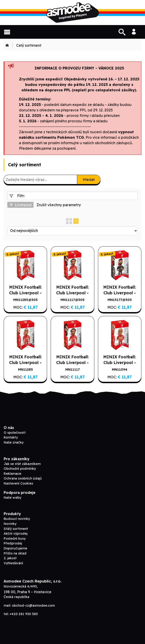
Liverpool (20, 205)
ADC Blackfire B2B (73, 13)
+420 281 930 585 (24, 614)
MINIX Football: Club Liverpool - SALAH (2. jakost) (72, 293)
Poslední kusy (15, 539)
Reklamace (12, 474)
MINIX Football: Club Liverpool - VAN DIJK (25, 362)
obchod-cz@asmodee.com (33, 606)
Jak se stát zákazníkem (22, 464)
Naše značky (14, 442)
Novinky (10, 524)
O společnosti (15, 433)
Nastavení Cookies (18, 483)
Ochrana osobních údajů (23, 478)
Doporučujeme (15, 548)
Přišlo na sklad (15, 553)
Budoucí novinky (17, 519)
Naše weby (12, 498)
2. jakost (10, 558)
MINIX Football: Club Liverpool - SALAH (72, 362)
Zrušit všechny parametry (59, 205)
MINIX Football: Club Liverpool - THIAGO (120, 362)
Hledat (89, 180)
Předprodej (13, 543)
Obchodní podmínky (20, 469)
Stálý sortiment (16, 529)
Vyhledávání (13, 563)
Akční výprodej (16, 534)
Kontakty (11, 437)
